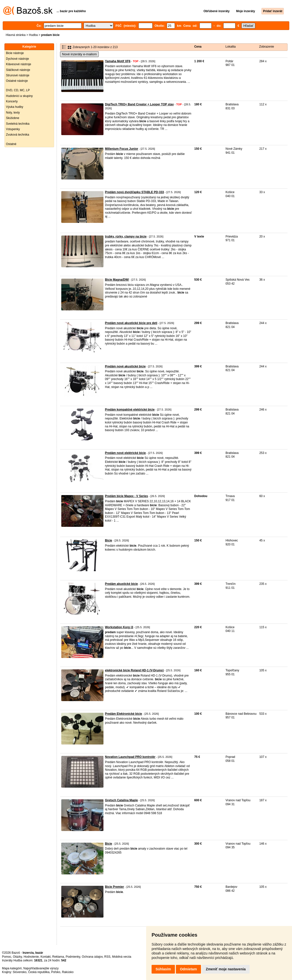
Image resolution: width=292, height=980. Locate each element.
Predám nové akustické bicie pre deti (131, 323)
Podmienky (73, 957)
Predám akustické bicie (121, 584)
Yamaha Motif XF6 (118, 61)
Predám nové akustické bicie (125, 366)
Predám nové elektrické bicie (125, 453)
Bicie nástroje (15, 53)
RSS (107, 957)
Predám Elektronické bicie (123, 714)
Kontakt (46, 957)
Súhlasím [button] (163, 969)
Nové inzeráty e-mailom (79, 54)
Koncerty (12, 101)
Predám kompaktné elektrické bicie (130, 410)
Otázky (17, 957)
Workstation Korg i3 (119, 627)
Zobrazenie (266, 47)
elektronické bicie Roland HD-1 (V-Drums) (134, 670)
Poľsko (56, 972)
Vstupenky (13, 129)
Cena (198, 47)
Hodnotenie (31, 957)
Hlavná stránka (16, 35)
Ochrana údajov (92, 957)
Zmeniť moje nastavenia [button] (226, 969)
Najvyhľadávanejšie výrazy (41, 968)
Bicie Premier (114, 887)
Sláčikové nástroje (18, 70)
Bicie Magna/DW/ (117, 280)
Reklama (58, 957)
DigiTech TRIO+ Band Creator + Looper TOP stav (139, 104)
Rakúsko (68, 972)
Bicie (109, 540)
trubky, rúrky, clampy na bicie (126, 237)
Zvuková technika (17, 135)
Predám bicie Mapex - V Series (126, 496)
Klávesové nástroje (18, 64)
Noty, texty (13, 113)
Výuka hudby (15, 107)
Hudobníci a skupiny (19, 96)
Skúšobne (13, 118)
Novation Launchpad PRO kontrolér (130, 757)
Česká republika (39, 972)
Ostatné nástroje (17, 81)
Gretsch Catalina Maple (121, 800)
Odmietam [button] (188, 969)
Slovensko (19, 972)
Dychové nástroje (17, 59)
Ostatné (11, 144)
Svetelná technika (18, 124)
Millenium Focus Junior (122, 149)
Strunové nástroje (18, 75)
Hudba (33, 35)
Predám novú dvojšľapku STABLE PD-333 (134, 192)
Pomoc (7, 957)
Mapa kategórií (12, 968)
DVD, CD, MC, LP (18, 90)
